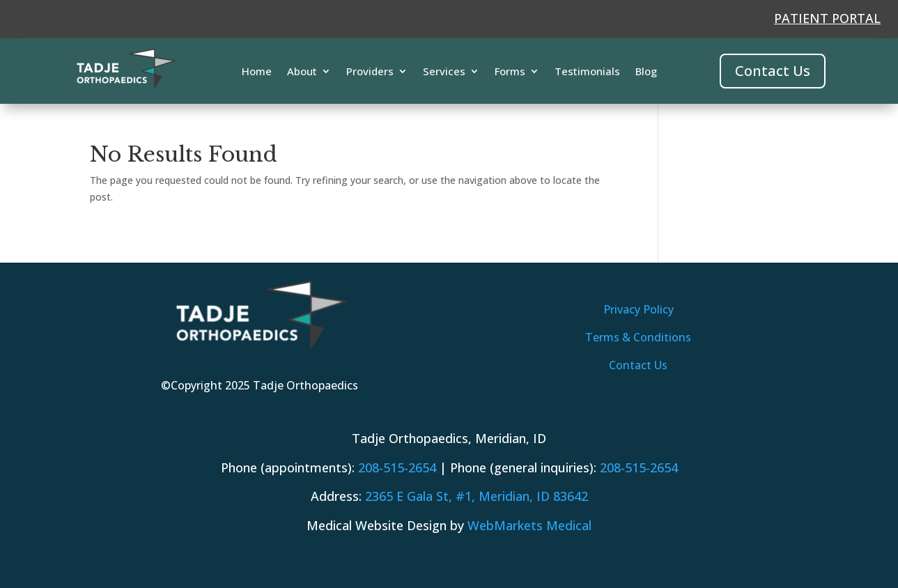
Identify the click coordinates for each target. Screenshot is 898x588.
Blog (646, 72)
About (302, 72)
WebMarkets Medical (529, 525)
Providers (370, 72)
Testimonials (587, 72)
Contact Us (773, 71)
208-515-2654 (397, 467)
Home (257, 72)
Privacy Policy (638, 309)
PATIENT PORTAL (827, 18)
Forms (510, 72)
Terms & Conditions (638, 337)
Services (444, 72)
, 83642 (477, 496)
